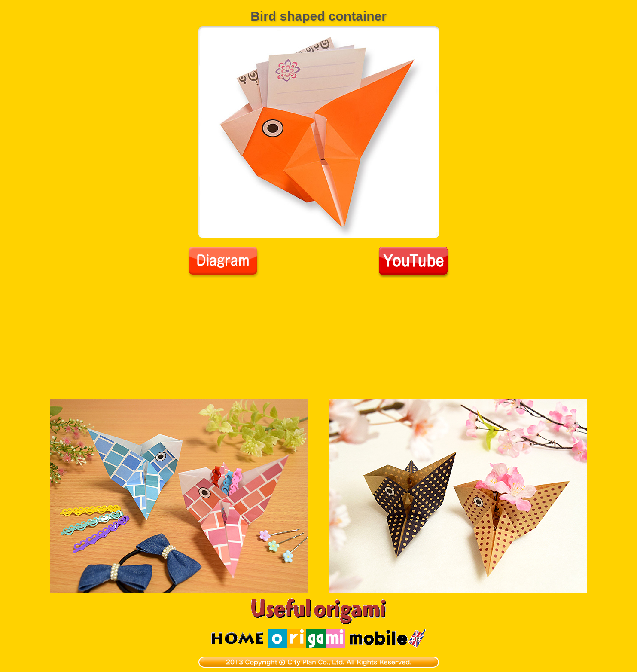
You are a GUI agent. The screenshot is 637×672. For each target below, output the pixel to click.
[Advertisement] (319, 343)
